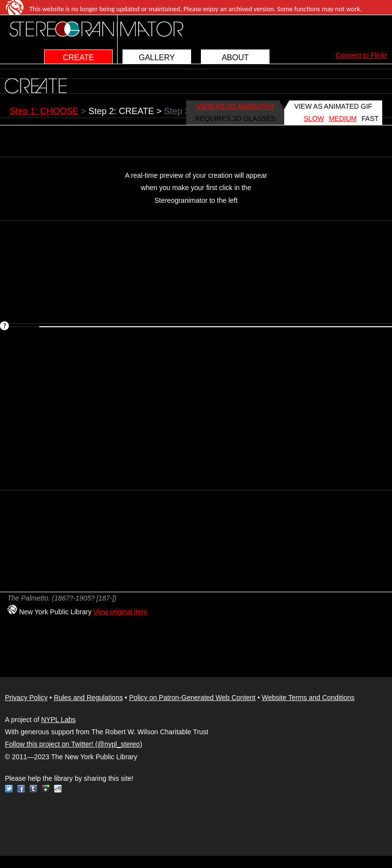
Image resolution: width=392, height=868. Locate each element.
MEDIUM (343, 119)
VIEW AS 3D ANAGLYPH (235, 106)
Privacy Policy (26, 698)
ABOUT (235, 58)
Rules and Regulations (88, 698)
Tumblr (33, 789)
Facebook (21, 789)
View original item (120, 612)
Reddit (58, 789)
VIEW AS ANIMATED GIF (333, 106)
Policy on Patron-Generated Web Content (192, 698)
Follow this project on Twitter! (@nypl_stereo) (73, 744)
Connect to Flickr (361, 55)
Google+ (46, 789)
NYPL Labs (58, 720)
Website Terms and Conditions (308, 698)
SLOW (314, 119)
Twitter (9, 789)
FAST (370, 119)
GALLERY (157, 58)
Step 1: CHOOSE (44, 111)
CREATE (78, 58)
